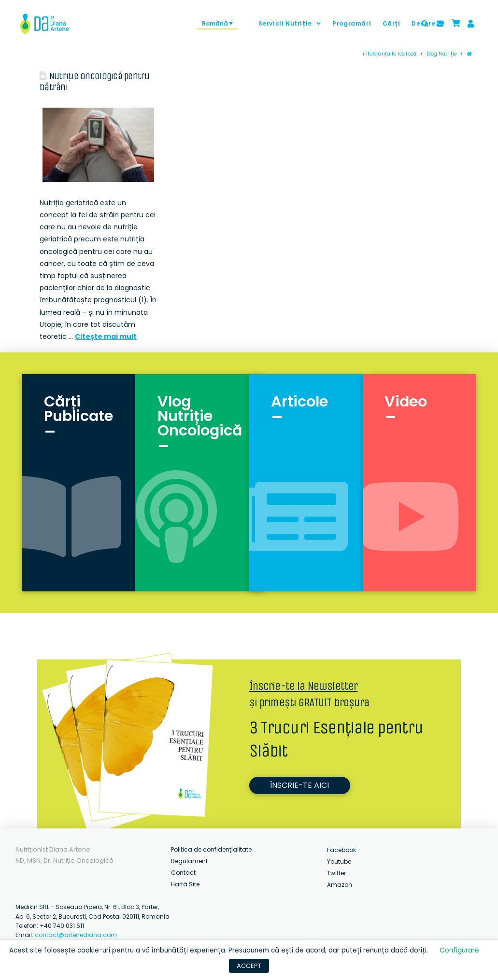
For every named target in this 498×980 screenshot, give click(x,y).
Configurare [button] (459, 950)
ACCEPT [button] (249, 966)
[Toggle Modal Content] (425, 24)
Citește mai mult (106, 336)
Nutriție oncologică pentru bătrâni (95, 82)
